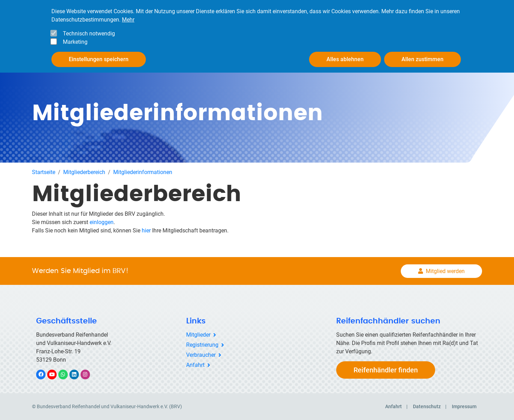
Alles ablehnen (345, 59)
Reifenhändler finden (386, 370)
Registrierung (202, 345)
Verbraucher (201, 355)
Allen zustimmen (422, 59)
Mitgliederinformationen (143, 172)
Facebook (44, 374)
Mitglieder (198, 335)
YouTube (56, 374)
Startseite (44, 172)
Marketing (75, 42)
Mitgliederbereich (84, 172)
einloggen (102, 222)
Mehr (128, 20)
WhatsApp (67, 374)
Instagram (89, 374)
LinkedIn (78, 374)
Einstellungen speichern (99, 59)
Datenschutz (427, 406)
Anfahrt (195, 365)
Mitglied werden (445, 271)
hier (146, 230)
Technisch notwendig (89, 34)
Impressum (464, 406)
